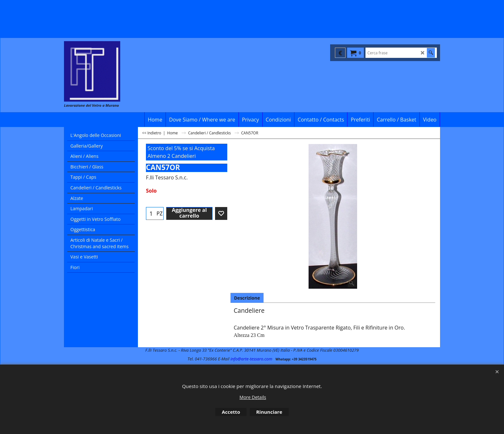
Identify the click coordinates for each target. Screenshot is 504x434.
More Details (253, 397)
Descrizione (247, 298)
